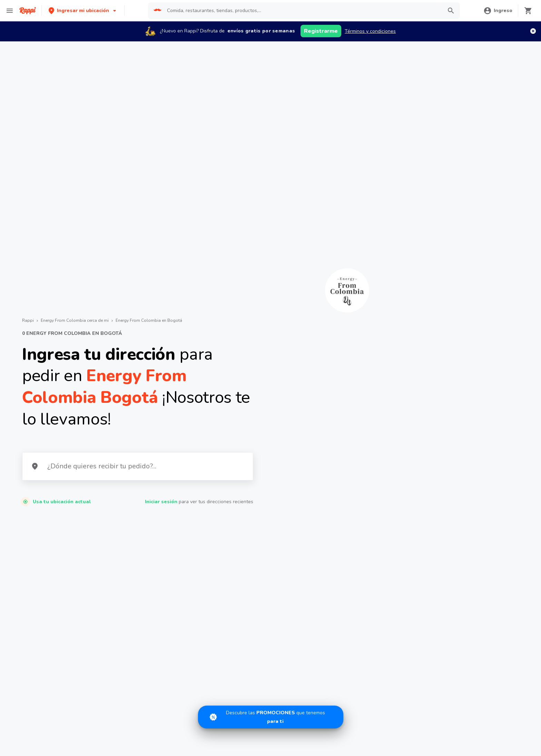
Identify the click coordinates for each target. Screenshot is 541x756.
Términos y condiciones (370, 31)
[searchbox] (303, 11)
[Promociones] (271, 717)
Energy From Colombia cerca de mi (75, 320)
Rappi (28, 320)
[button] (83, 11)
